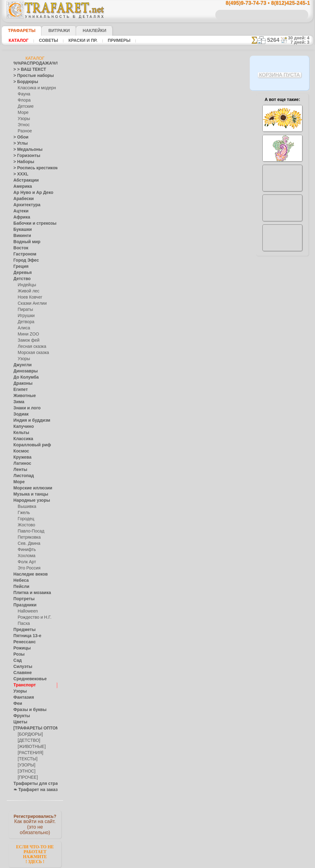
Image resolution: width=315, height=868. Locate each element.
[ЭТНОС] (26, 771)
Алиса (23, 328)
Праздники (23, 605)
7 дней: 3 (302, 42)
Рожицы (21, 648)
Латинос (21, 464)
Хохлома (26, 556)
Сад (17, 661)
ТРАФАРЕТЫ (19, 30)
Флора (24, 100)
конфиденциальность (143, 402)
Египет (19, 390)
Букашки (21, 230)
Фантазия (22, 697)
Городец (25, 519)
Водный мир (24, 242)
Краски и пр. (81, 40)
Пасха (23, 624)
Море (23, 113)
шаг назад (157, 274)
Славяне (21, 673)
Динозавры (24, 371)
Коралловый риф (29, 445)
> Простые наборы (30, 76)
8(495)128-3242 (163, 349)
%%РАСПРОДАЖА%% (33, 63)
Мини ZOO (27, 334)
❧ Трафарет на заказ (32, 790)
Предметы (23, 630)
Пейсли (20, 587)
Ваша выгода (97, 162)
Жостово (26, 525)
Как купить (137, 162)
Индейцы (26, 285)
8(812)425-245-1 (199, 349)
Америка (21, 187)
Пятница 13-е (25, 636)
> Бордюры (23, 82)
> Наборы (22, 162)
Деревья (21, 273)
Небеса (20, 581)
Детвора (25, 322)
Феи (17, 704)
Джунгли (21, 365)
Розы (18, 654)
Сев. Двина (28, 544)
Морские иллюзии (30, 488)
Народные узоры (28, 500)
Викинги (21, 236)
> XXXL (20, 174)
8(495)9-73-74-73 (126, 349)
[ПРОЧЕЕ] (27, 778)
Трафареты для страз (32, 784)
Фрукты (20, 716)
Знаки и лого (25, 408)
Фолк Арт (26, 562)
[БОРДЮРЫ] (29, 734)
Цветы (19, 722)
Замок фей (27, 340)
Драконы (22, 384)
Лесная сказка (30, 347)
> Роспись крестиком (32, 168)
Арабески (22, 199)
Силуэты (21, 667)
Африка (20, 217)
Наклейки (84, 30)
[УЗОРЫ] (26, 765)
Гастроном (23, 254)
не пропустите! (282, 376)
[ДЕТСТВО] (28, 741)
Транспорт (23, 685)
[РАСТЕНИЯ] (29, 753)
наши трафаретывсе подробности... (282, 352)
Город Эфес (24, 260)
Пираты (25, 310)
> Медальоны (25, 150)
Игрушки (26, 316)
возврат (172, 402)
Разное (24, 131)
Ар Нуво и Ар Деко (30, 193)
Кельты (20, 433)
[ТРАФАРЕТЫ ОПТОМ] (33, 728)
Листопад (22, 476)
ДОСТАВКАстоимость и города (282, 271)
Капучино (22, 427)
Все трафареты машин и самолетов (157, 287)
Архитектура (25, 205)
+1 (180, 274)
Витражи (52, 30)
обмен (188, 402)
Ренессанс (22, 642)
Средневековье (27, 679)
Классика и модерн (35, 88)
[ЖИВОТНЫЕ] (30, 747)
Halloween (27, 611)
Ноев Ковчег (29, 297)
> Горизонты (24, 156)
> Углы (19, 143)
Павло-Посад (30, 531)
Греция (20, 267)
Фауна (24, 94)
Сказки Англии (31, 303)
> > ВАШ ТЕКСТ (26, 70)
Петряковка (28, 537)
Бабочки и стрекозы (31, 223)
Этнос (23, 125)
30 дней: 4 (301, 38)
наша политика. (189, 863)
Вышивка (26, 507)
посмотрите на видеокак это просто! (282, 299)
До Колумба (24, 377)
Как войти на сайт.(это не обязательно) (35, 824)
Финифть (26, 550)
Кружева (21, 457)
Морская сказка (32, 353)
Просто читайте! (282, 325)
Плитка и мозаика (30, 593)
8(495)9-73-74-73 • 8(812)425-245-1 (261, 3)
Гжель (23, 513)
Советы (48, 40)
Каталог (19, 40)
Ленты (19, 470)
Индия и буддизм (29, 420)
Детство (21, 279)
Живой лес (27, 291)
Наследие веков (28, 574)
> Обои (19, 137)
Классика (22, 439)
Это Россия (28, 568)
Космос (20, 451)
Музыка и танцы (28, 494)
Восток (20, 248)
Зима (18, 402)
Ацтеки (20, 211)
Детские (25, 106)
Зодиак (20, 414)
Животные (23, 396)
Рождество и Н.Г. (33, 617)
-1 (134, 274)
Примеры (117, 40)
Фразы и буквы (27, 710)
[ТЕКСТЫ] (26, 759)
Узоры (24, 119)
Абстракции (24, 180)
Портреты (22, 599)
